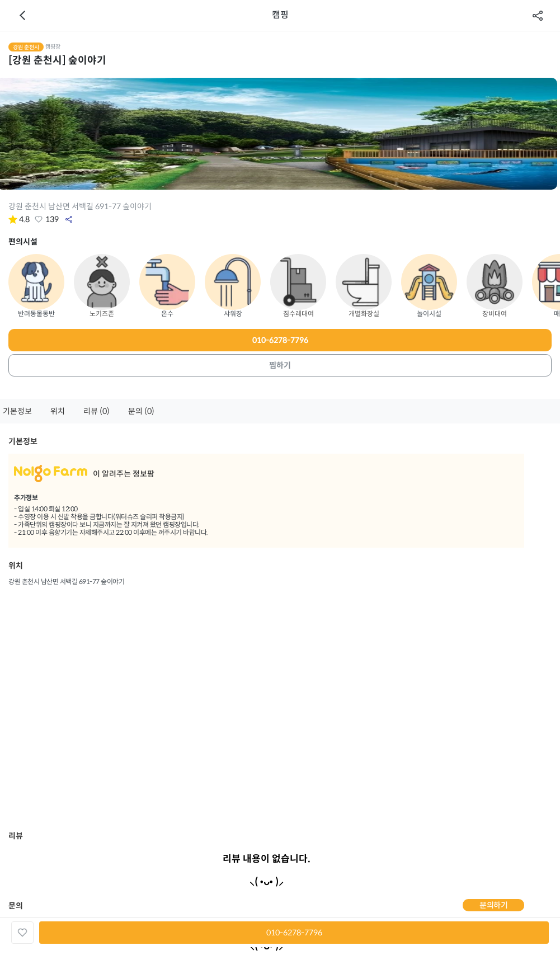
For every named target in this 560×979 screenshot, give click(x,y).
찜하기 (280, 365)
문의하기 (493, 905)
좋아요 (39, 219)
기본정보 (17, 411)
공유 (538, 16)
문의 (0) (141, 411)
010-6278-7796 (280, 340)
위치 (58, 411)
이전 (22, 16)
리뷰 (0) (97, 411)
